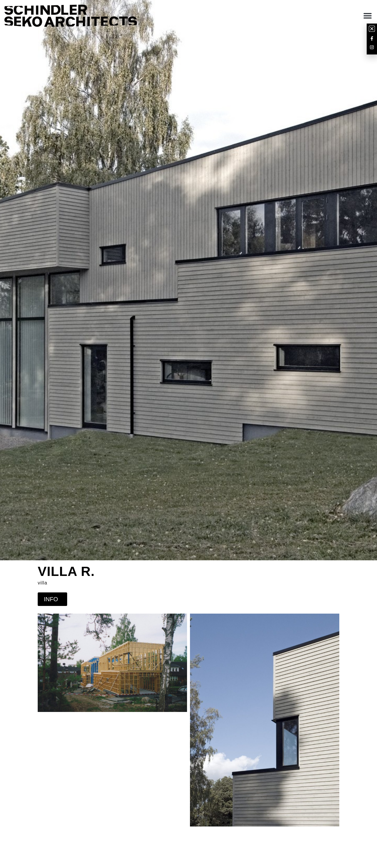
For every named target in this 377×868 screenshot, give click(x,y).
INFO (52, 599)
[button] (367, 16)
